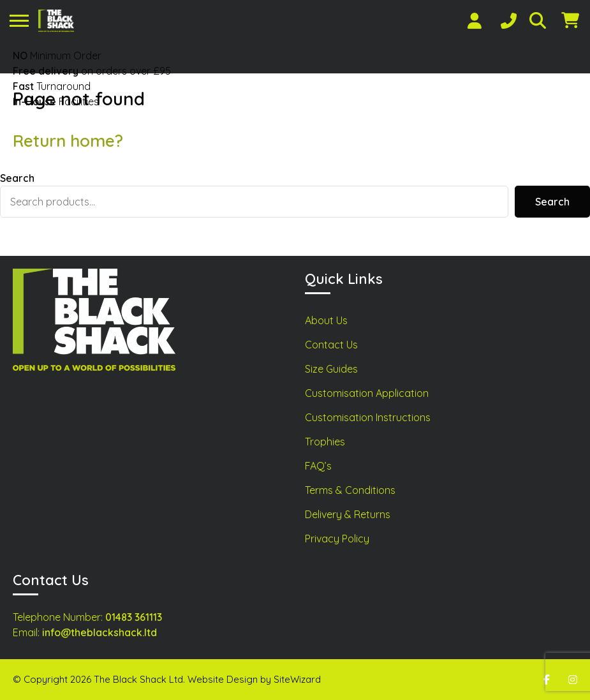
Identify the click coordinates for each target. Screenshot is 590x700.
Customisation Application (367, 393)
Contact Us (331, 345)
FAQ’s (318, 466)
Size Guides (331, 369)
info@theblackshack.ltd (100, 632)
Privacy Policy (337, 539)
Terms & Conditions (350, 490)
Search (17, 178)
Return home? (68, 141)
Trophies (325, 442)
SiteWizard (297, 679)
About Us (326, 320)
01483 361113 (134, 617)
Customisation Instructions (368, 417)
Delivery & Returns (348, 514)
